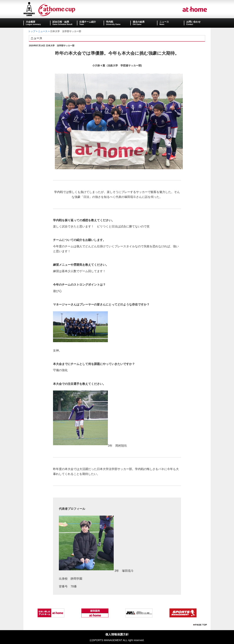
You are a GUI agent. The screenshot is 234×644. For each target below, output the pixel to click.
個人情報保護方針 (117, 634)
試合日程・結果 (61, 22)
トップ (32, 31)
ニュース (164, 22)
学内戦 (110, 22)
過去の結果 (139, 22)
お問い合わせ (193, 22)
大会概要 (31, 22)
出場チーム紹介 (88, 22)
